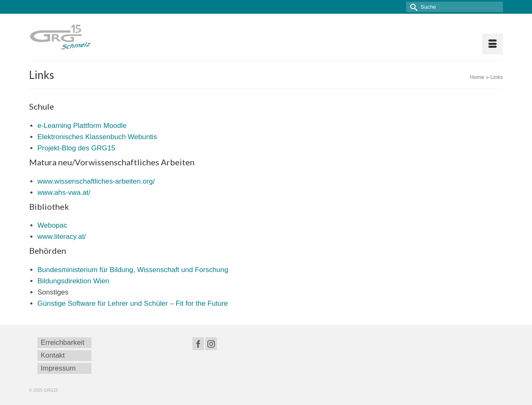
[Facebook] (198, 344)
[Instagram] (211, 344)
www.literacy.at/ (62, 237)
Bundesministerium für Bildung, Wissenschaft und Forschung (133, 270)
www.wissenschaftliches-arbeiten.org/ (96, 181)
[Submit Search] (412, 7)
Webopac (52, 225)
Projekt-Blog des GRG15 (76, 148)
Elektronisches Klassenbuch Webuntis (97, 137)
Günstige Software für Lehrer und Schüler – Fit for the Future (133, 303)
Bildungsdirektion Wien (73, 281)
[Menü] (493, 44)
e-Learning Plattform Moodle (82, 126)
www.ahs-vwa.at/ (64, 193)
